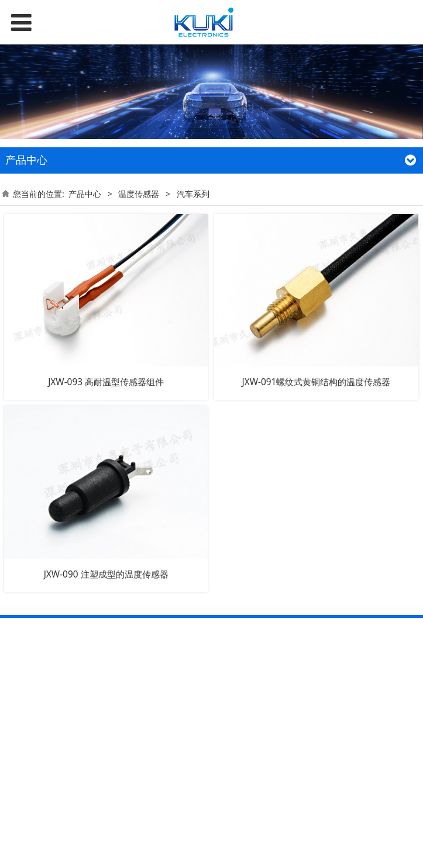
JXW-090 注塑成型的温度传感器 (106, 574)
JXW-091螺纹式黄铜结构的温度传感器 (316, 382)
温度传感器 (139, 194)
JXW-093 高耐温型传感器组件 (106, 382)
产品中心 (85, 194)
